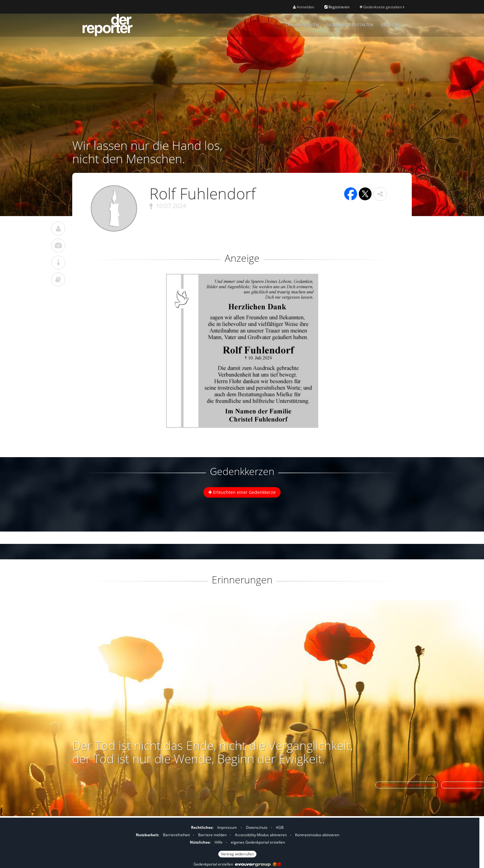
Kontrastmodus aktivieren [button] (317, 835)
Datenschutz (257, 827)
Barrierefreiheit (176, 835)
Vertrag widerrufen (237, 854)
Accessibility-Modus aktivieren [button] (261, 835)
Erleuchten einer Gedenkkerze (242, 492)
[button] (380, 194)
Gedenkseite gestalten (382, 7)
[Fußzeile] (237, 840)
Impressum (227, 827)
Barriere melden (212, 835)
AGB (280, 827)
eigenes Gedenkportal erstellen (258, 842)
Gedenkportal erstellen (237, 864)
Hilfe (219, 842)
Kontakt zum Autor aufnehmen (407, 785)
